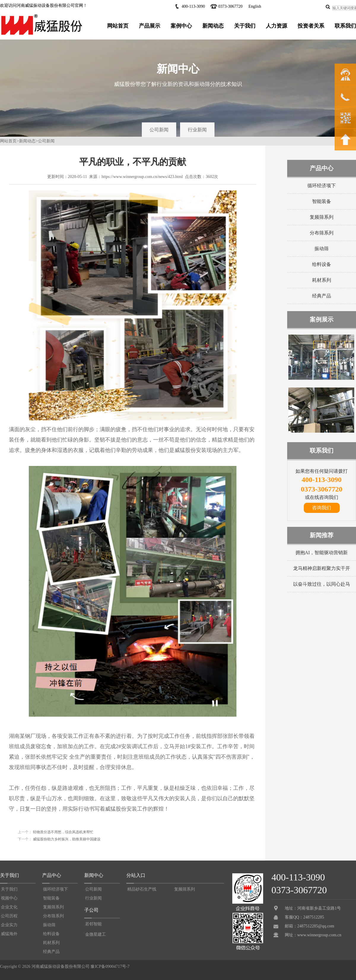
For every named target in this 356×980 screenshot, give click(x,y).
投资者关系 (311, 26)
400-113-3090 (193, 6)
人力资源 (276, 26)
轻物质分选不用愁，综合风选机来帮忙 (63, 832)
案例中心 (181, 26)
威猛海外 (9, 934)
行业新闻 (197, 130)
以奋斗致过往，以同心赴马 (322, 584)
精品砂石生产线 (142, 889)
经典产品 (322, 296)
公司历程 (9, 916)
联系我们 (345, 26)
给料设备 (322, 264)
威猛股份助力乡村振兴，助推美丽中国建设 (66, 839)
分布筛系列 (322, 233)
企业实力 (9, 925)
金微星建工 (96, 934)
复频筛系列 (322, 217)
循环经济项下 (322, 186)
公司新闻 (159, 130)
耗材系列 (322, 280)
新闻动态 (213, 26)
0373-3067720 (231, 6)
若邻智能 (93, 924)
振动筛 (322, 249)
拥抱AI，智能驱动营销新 (322, 553)
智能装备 (322, 201)
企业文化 (9, 907)
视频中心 (9, 898)
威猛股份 (185, 450)
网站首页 (118, 26)
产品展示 (150, 26)
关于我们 (245, 26)
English (255, 6)
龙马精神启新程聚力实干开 (322, 568)
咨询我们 (322, 508)
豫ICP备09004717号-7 (110, 966)
